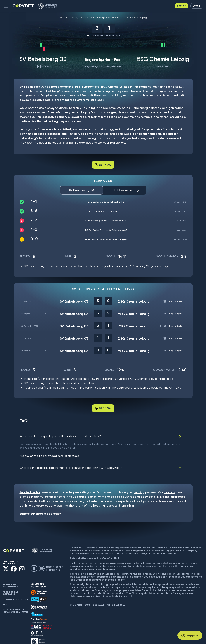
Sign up (182, 6)
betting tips (53, 489)
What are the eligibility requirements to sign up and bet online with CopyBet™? (71, 460)
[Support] (190, 635)
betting (139, 485)
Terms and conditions (10, 578)
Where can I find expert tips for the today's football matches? (60, 436)
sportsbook (44, 506)
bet (22, 498)
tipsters (170, 485)
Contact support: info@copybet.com (15, 603)
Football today (30, 485)
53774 (84, 543)
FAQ (5, 597)
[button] (6, 6)
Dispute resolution (15, 592)
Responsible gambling (11, 585)
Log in (197, 6)
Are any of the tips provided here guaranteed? (50, 448)
